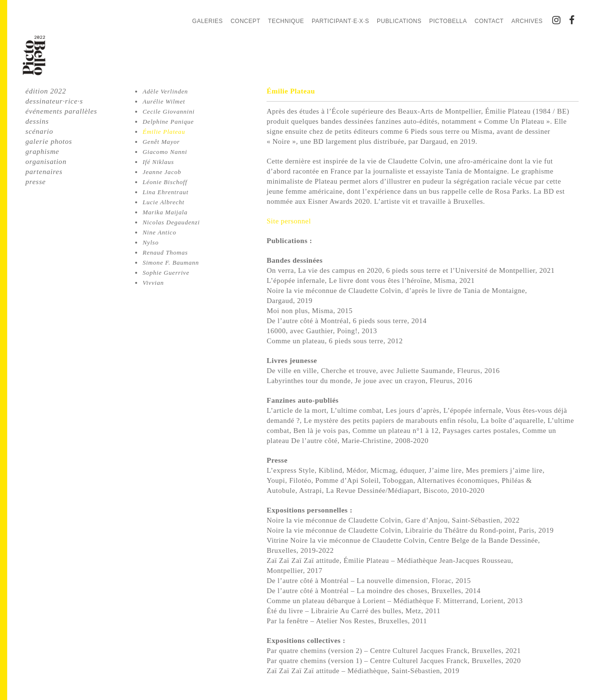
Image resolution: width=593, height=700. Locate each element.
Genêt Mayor (161, 142)
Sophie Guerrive (166, 273)
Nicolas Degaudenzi (171, 222)
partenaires (44, 172)
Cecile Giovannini (169, 111)
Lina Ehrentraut (165, 192)
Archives (527, 21)
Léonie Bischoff (165, 182)
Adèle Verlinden (165, 91)
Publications (399, 21)
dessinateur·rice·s (54, 101)
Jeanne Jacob (162, 172)
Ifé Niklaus (158, 162)
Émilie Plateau (164, 132)
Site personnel (289, 221)
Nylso (151, 242)
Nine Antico (159, 232)
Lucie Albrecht (163, 202)
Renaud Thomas (165, 252)
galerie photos (49, 141)
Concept (245, 21)
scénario (39, 131)
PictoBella (448, 21)
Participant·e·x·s (340, 21)
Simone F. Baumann (171, 262)
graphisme (42, 152)
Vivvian (153, 283)
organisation (46, 162)
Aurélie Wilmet (164, 101)
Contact (489, 21)
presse (36, 182)
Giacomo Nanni (165, 152)
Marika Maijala (165, 212)
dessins (37, 121)
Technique (286, 21)
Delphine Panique (168, 122)
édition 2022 (46, 91)
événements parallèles (61, 111)
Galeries (208, 21)
